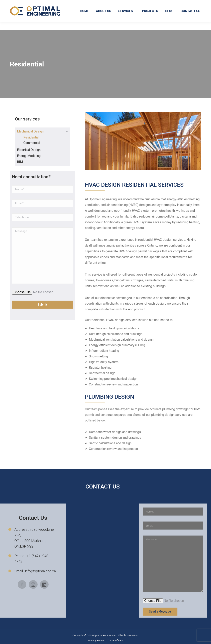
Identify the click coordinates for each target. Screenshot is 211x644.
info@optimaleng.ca (142, 4)
